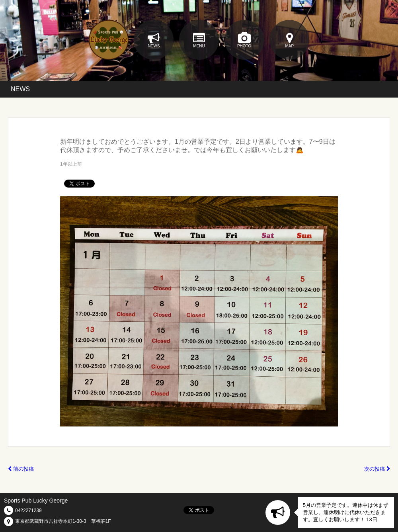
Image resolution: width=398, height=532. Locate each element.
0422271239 (28, 510)
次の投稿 (377, 469)
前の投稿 (21, 469)
